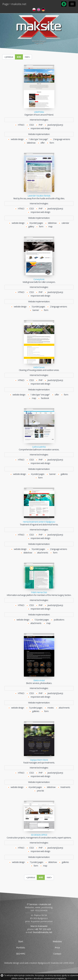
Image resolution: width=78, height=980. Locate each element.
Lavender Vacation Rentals (39, 196)
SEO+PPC (21, 954)
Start (21, 941)
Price (57, 948)
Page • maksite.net (14, 4)
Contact (57, 954)
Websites (57, 941)
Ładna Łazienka (39, 447)
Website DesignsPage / (39, 29)
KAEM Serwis (39, 367)
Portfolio (21, 948)
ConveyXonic (39, 279)
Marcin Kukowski (39, 926)
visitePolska (39, 112)
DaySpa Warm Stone (39, 760)
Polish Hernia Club (39, 592)
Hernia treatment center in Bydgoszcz (39, 522)
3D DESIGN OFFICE (39, 835)
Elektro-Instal (39, 680)
